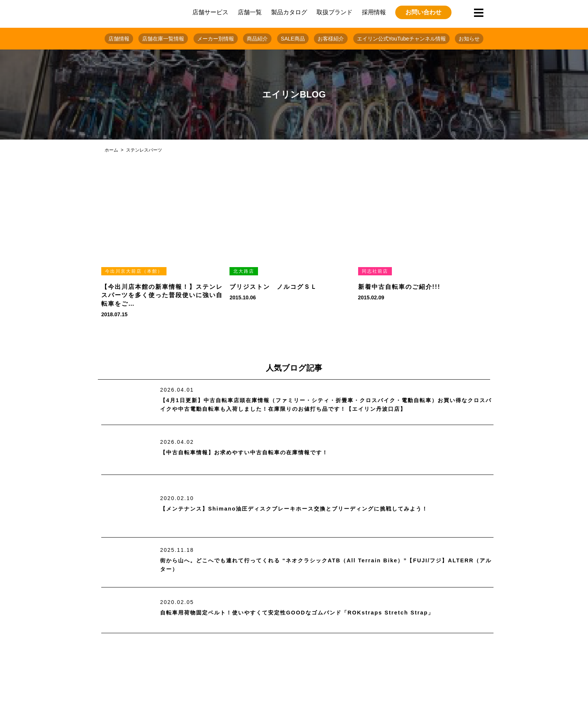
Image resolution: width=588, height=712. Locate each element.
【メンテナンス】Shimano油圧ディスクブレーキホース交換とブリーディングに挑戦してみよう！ (310, 509)
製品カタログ (289, 12)
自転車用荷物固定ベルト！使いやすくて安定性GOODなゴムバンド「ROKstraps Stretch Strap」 (313, 613)
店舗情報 (119, 39)
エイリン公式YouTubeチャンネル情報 (401, 39)
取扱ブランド (334, 12)
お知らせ (469, 39)
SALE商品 (293, 39)
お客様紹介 (331, 39)
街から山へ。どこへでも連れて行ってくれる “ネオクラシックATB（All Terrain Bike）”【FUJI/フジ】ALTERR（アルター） (320, 565)
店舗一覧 (250, 12)
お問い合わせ (423, 12)
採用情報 (374, 12)
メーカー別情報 (216, 39)
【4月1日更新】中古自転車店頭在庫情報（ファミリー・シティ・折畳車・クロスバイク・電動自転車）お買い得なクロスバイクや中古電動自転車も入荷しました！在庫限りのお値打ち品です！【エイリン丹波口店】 (326, 405)
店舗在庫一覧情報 (163, 39)
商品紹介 (257, 39)
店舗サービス (210, 12)
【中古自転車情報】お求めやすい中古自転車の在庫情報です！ (255, 453)
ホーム (111, 150)
